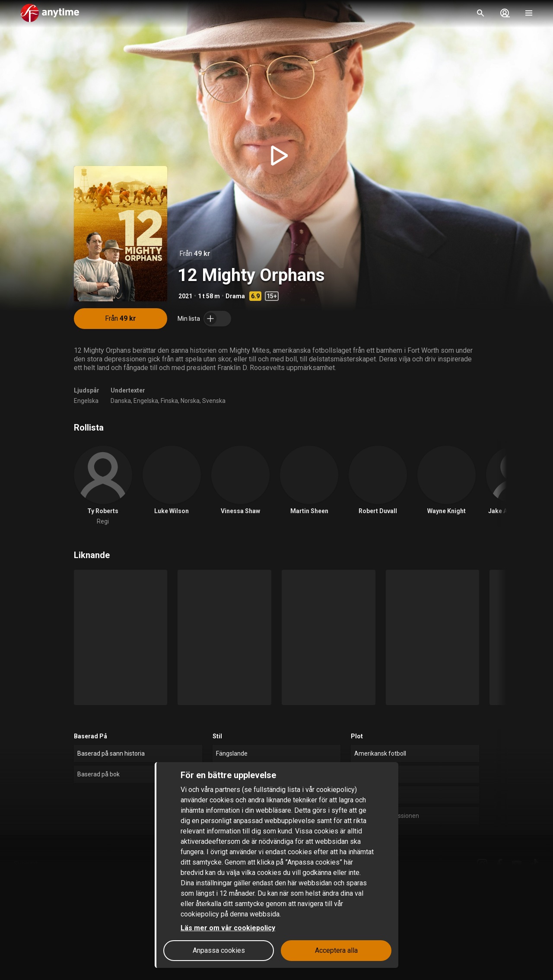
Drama (235, 296)
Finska (169, 401)
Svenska (214, 401)
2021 (185, 296)
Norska (190, 401)
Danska (121, 401)
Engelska (86, 401)
